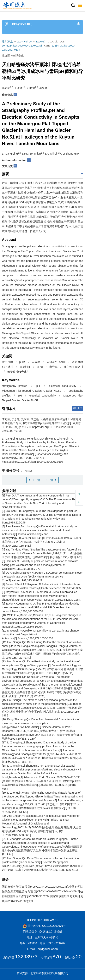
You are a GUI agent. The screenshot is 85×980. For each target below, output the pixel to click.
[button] (73, 6)
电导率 (36, 362)
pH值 (23, 362)
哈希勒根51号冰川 (18, 372)
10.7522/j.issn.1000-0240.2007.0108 (22, 46)
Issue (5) (41, 42)
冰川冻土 (7, 42)
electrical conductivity (63, 386)
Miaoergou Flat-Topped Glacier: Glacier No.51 (31, 391)
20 (79, 957)
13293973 (26, 957)
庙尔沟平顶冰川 (56, 362)
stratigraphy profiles (15, 386)
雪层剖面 (7, 362)
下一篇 (51, 480)
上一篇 (34, 480)
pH (38, 386)
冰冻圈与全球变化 (13, 56)
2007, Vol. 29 (24, 42)
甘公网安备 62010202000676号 (44, 926)
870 (57, 957)
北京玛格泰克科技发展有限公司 (49, 973)
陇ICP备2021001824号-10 (42, 920)
